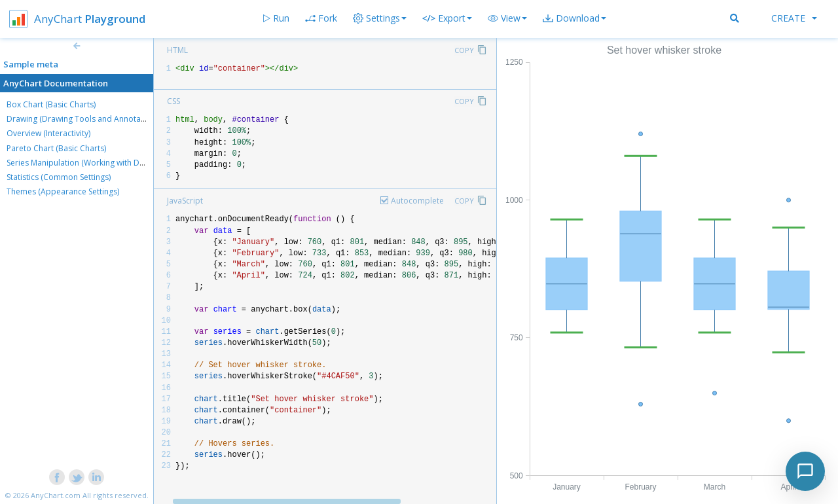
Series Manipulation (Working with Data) (80, 163)
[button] (507, 18)
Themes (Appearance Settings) (63, 191)
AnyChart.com (56, 495)
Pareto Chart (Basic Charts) (56, 148)
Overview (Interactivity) (48, 133)
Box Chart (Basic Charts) (51, 104)
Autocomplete (417, 201)
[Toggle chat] (805, 471)
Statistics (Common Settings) (59, 177)
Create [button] (794, 18)
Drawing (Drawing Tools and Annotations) (84, 119)
